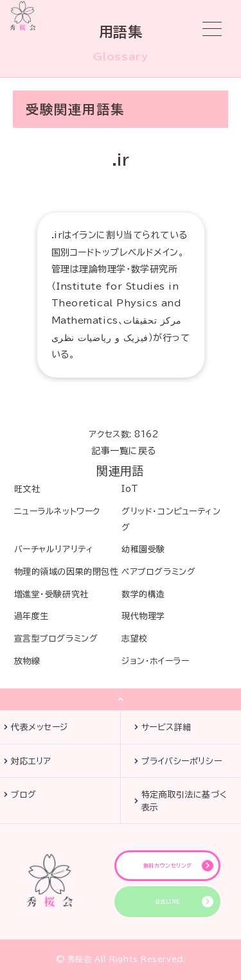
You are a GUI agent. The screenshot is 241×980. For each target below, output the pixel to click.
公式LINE (168, 902)
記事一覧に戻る (124, 451)
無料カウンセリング (168, 866)
